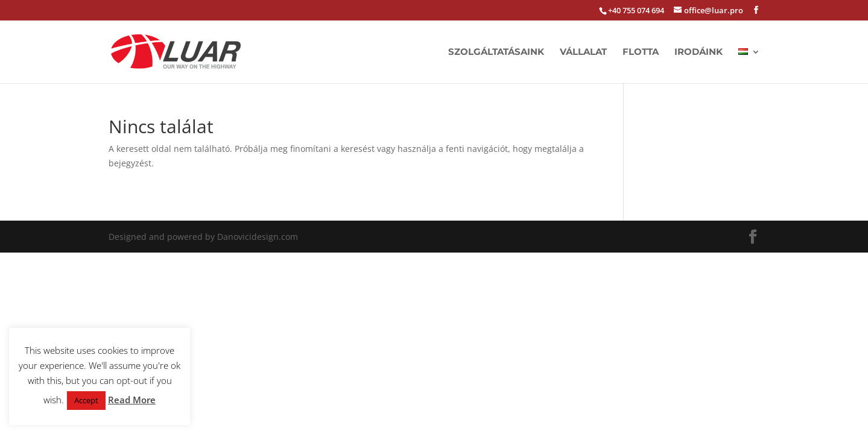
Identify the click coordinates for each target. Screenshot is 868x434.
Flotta (641, 52)
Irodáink (699, 52)
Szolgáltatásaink (496, 52)
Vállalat (583, 52)
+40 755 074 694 (636, 10)
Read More (132, 400)
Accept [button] (86, 400)
